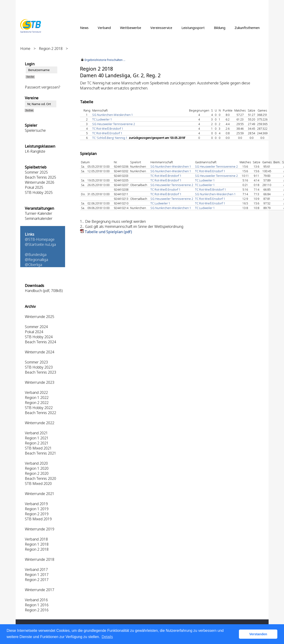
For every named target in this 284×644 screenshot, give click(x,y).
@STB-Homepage (40, 239)
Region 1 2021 (37, 438)
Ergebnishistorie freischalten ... (105, 60)
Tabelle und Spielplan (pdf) (108, 232)
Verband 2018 (36, 539)
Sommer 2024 (36, 327)
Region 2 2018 (51, 49)
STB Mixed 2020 (38, 484)
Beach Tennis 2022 (40, 413)
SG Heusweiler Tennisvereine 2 (114, 124)
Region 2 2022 (37, 403)
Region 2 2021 (37, 443)
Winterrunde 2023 (40, 382)
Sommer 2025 (36, 172)
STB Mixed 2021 (38, 448)
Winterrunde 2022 (40, 423)
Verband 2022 (36, 392)
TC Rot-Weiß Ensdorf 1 (107, 133)
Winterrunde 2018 (40, 559)
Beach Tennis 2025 (40, 177)
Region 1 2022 (37, 398)
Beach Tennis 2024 (40, 342)
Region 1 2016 (37, 605)
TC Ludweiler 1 (102, 119)
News (84, 28)
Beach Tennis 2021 (40, 453)
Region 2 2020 (37, 473)
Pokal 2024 (34, 332)
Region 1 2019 (37, 509)
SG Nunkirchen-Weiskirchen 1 (113, 115)
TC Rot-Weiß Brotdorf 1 (108, 129)
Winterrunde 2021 (40, 494)
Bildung (220, 28)
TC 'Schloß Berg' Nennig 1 (110, 138)
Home (25, 49)
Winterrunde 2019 (40, 529)
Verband (104, 28)
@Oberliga (33, 265)
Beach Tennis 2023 (40, 372)
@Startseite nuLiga (40, 244)
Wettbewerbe (131, 28)
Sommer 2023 (36, 362)
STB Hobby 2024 (39, 337)
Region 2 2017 (37, 580)
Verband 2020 (36, 463)
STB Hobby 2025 (39, 192)
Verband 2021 (36, 433)
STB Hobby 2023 (39, 367)
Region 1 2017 (37, 575)
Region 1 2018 (37, 544)
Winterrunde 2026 (40, 182)
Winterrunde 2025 (40, 317)
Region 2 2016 (37, 610)
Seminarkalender (39, 218)
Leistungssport (193, 28)
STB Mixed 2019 (38, 519)
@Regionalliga (36, 260)
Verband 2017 (36, 570)
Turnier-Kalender (39, 213)
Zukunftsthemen (247, 28)
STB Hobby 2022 (39, 408)
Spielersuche (35, 130)
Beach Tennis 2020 (40, 478)
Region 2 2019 (37, 514)
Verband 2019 (36, 504)
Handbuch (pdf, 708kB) (44, 291)
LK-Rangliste (35, 151)
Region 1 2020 (37, 468)
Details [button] (107, 637)
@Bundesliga (36, 255)
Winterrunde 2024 (40, 352)
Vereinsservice (161, 28)
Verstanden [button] (258, 634)
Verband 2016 (36, 600)
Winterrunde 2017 (40, 590)
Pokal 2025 (34, 187)
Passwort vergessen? (42, 87)
